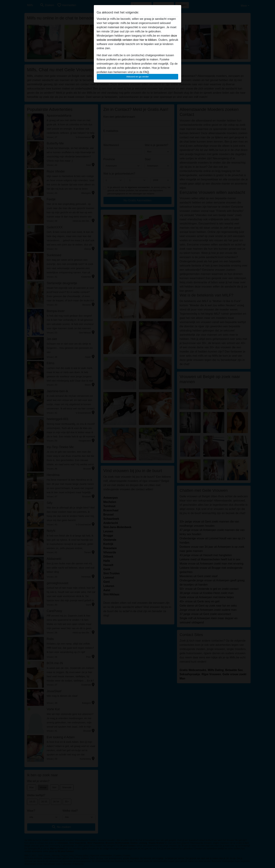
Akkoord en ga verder (137, 77)
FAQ (146, 72)
